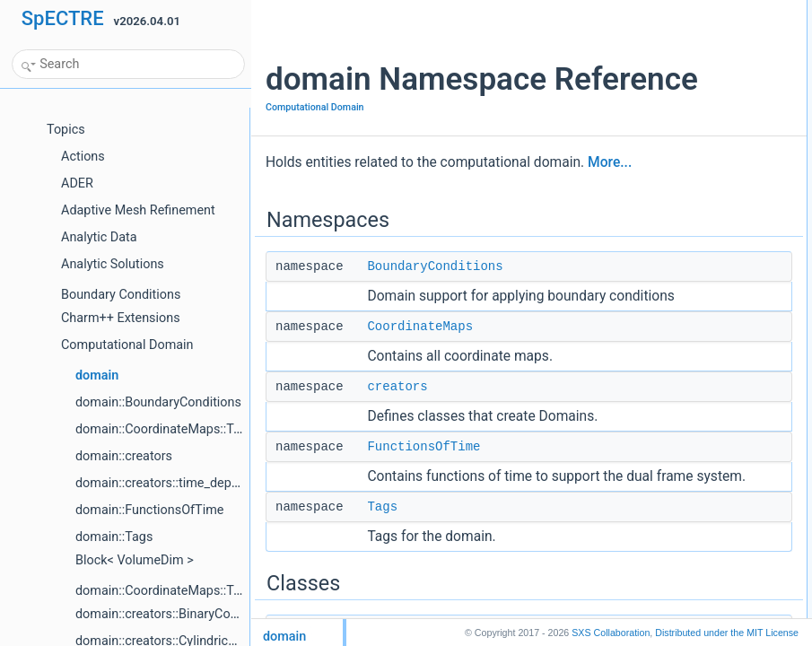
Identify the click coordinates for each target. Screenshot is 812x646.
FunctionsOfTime (423, 606)
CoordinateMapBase (650, 227)
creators (397, 526)
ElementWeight (637, 543)
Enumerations (620, 523)
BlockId (619, 148)
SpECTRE (63, 18)
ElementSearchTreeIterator (666, 266)
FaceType (625, 563)
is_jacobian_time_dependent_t (674, 464)
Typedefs (609, 424)
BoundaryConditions (435, 366)
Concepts (610, 365)
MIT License (727, 633)
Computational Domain (315, 183)
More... (341, 262)
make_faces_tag (641, 306)
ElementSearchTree (649, 247)
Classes (606, 128)
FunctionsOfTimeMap (652, 484)
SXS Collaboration (611, 633)
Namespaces (618, 10)
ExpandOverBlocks (647, 286)
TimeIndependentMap (653, 405)
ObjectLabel (630, 582)
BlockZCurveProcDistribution (670, 168)
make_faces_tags (643, 503)
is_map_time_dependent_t (664, 444)
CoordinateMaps (420, 446)
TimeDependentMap (650, 385)
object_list (625, 326)
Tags (612, 109)
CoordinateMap (638, 207)
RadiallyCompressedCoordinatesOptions (698, 345)
